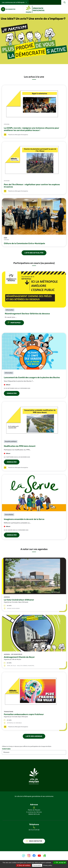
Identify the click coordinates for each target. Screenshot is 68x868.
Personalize (37, 865)
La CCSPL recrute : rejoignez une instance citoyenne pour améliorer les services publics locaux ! (32, 129)
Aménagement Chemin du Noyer (19, 657)
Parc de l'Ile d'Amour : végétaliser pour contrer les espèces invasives (32, 186)
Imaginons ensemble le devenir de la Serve (24, 519)
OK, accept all (60, 863)
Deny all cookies (24, 865)
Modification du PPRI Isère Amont (20, 446)
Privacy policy (48, 865)
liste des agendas (34, 736)
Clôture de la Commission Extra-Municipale (24, 243)
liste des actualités (34, 253)
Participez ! (14, 323)
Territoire (6, 749)
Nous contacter (36, 841)
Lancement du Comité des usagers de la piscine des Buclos (32, 377)
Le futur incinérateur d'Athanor (19, 600)
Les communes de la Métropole (13, 2)
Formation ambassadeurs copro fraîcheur (24, 714)
